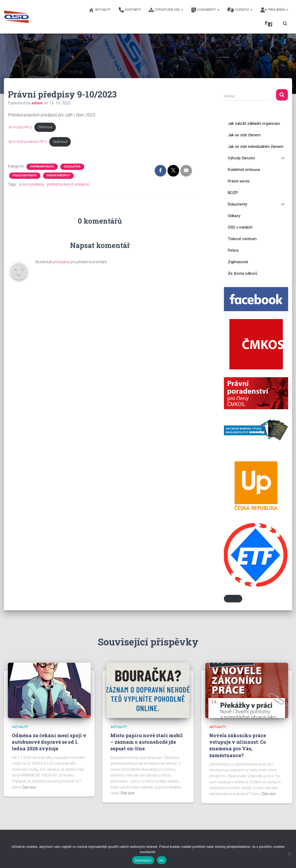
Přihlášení (274, 10)
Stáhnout (47, 127)
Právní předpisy (58, 176)
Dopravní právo (42, 167)
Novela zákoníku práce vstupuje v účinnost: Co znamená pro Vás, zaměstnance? (238, 745)
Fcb (270, 24)
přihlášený (61, 262)
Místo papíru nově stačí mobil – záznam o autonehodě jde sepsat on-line (147, 742)
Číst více (29, 787)
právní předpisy (32, 185)
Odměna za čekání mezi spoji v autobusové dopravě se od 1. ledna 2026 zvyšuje (49, 742)
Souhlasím (143, 860)
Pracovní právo (25, 176)
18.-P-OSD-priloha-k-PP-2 (28, 142)
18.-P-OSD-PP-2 (21, 127)
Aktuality (100, 10)
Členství (240, 10)
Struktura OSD (166, 10)
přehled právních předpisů (68, 185)
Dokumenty (205, 10)
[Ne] (289, 854)
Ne (162, 860)
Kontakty (130, 10)
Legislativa (72, 167)
